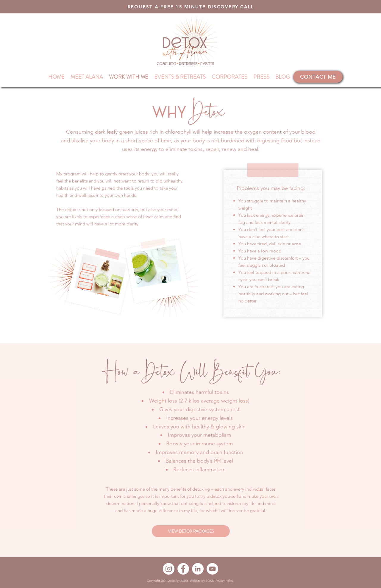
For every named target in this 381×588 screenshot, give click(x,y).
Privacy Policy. (225, 581)
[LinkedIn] (198, 569)
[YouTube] (212, 569)
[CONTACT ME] (318, 77)
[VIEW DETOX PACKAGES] (191, 531)
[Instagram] (169, 569)
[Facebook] (183, 569)
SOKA (210, 581)
